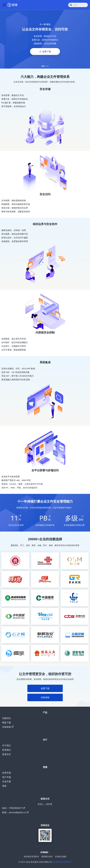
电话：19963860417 (14, 808)
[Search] (78, 5)
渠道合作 (7, 754)
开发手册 (7, 782)
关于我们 (7, 745)
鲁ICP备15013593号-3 (62, 862)
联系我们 (7, 750)
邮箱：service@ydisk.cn (15, 812)
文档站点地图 (61, 856)
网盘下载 (7, 723)
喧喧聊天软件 (47, 856)
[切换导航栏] (4, 5)
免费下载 (47, 52)
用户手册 (7, 777)
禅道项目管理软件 (31, 856)
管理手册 (7, 773)
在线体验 (45, 697)
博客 (4, 786)
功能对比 (7, 718)
